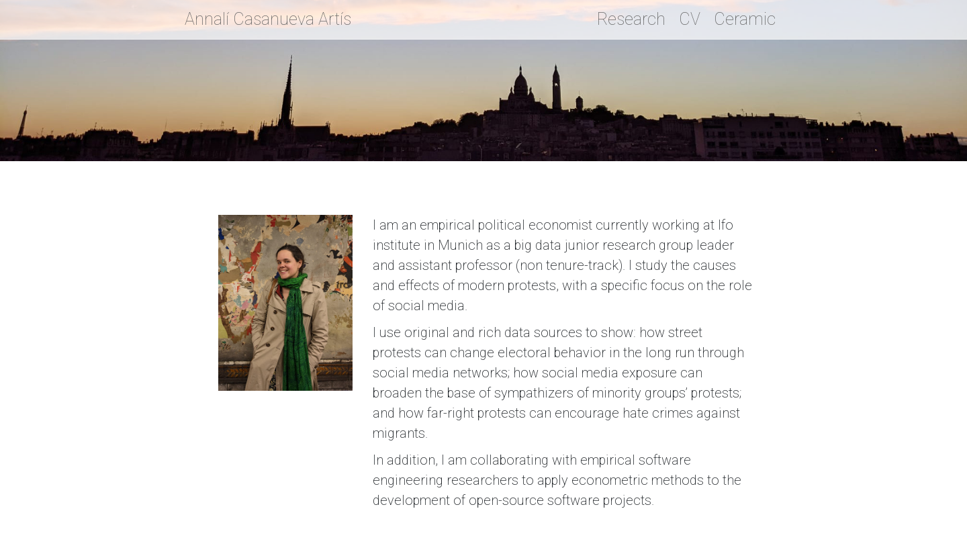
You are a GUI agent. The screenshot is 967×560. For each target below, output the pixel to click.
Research (631, 19)
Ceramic (745, 19)
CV (690, 19)
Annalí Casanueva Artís (268, 19)
